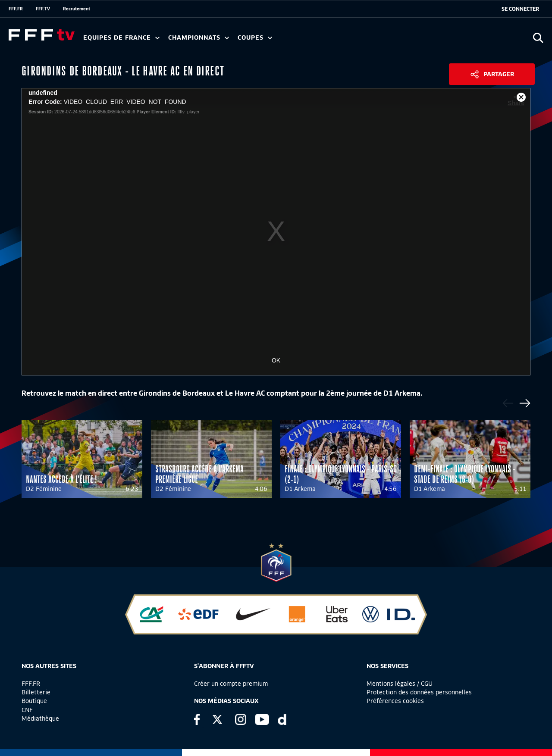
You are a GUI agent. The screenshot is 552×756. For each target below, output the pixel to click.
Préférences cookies (395, 701)
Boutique (34, 701)
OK (276, 360)
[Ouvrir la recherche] (538, 38)
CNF (27, 710)
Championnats (199, 38)
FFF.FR (16, 9)
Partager (499, 74)
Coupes (255, 38)
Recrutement (77, 9)
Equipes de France (121, 38)
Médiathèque (40, 719)
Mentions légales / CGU (400, 684)
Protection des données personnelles (419, 692)
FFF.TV (43, 9)
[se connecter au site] (520, 9)
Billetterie (36, 692)
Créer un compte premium (231, 684)
